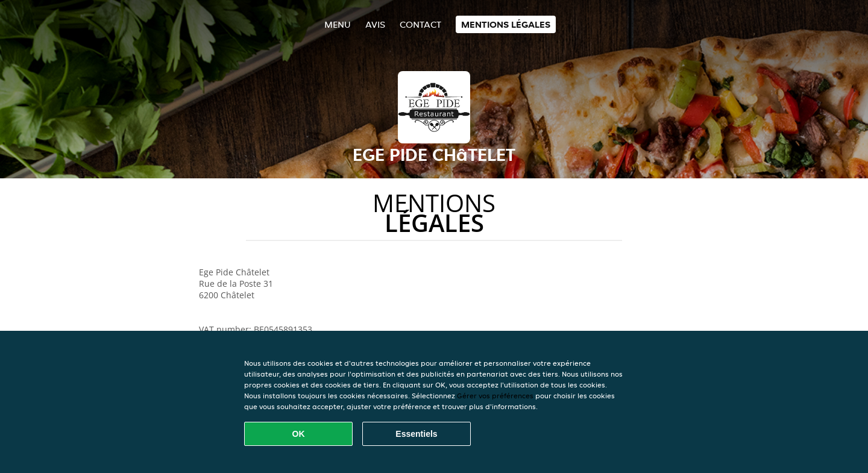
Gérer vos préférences (495, 396)
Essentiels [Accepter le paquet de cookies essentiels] (416, 434)
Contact (420, 24)
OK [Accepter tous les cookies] (299, 434)
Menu (338, 24)
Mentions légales (506, 24)
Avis (375, 24)
